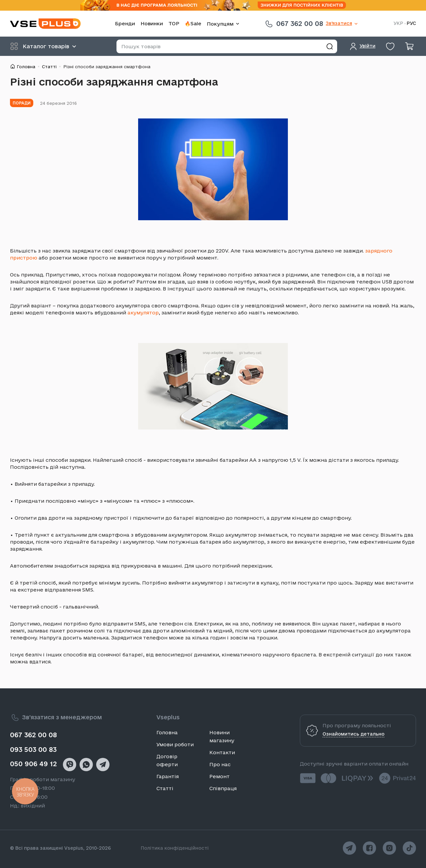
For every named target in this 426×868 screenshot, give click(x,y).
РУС (411, 23)
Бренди (125, 23)
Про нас (220, 764)
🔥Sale (193, 23)
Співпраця (223, 788)
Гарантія (168, 776)
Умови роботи (175, 744)
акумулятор (143, 313)
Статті (49, 67)
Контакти (222, 752)
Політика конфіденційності (175, 848)
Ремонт (219, 776)
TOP (174, 23)
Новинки (152, 23)
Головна (26, 67)
